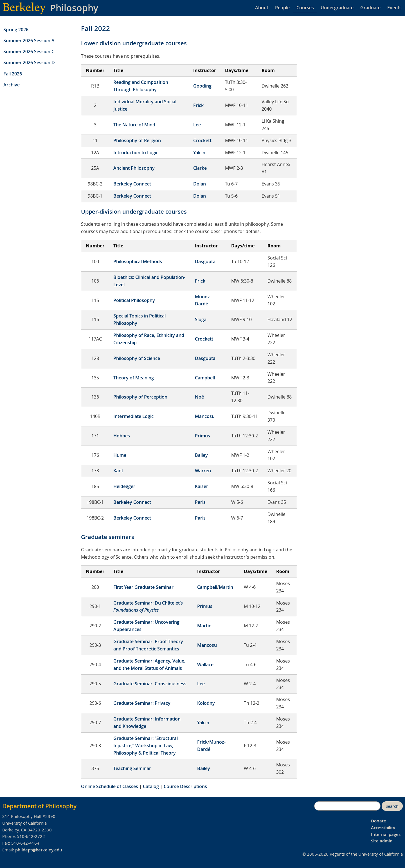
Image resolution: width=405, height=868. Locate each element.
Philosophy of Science (137, 358)
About (262, 8)
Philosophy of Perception (140, 397)
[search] (347, 806)
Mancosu (205, 416)
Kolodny (206, 703)
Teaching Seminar (132, 768)
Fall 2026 (13, 74)
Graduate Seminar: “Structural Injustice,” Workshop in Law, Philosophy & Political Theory (146, 746)
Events (394, 8)
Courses (305, 8)
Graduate (370, 8)
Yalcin (199, 153)
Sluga (201, 319)
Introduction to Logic (136, 153)
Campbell (205, 378)
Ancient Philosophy (134, 168)
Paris (200, 502)
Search (392, 806)
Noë (199, 397)
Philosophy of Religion (137, 140)
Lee (197, 125)
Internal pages (386, 834)
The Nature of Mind (134, 125)
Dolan (200, 184)
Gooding (202, 86)
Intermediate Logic (133, 416)
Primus (202, 436)
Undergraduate (337, 8)
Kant (118, 471)
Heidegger (124, 486)
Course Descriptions (185, 786)
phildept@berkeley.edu (39, 850)
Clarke (200, 168)
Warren (203, 471)
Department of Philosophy (39, 806)
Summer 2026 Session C (29, 52)
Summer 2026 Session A (29, 41)
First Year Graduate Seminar (143, 587)
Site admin (382, 841)
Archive (12, 85)
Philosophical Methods (138, 261)
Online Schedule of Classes (110, 786)
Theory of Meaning (134, 378)
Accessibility (383, 828)
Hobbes (122, 436)
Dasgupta (205, 261)
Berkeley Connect (132, 184)
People (282, 8)
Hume (120, 455)
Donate (379, 821)
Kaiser (202, 486)
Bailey (201, 455)
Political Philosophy (134, 300)
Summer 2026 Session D (29, 62)
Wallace (205, 665)
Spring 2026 (16, 30)
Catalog (151, 786)
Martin (226, 587)
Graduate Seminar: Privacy (142, 703)
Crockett (202, 140)
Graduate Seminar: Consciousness (150, 684)
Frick (198, 105)
